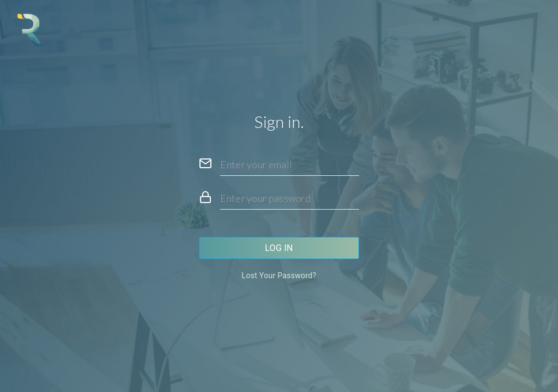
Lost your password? (279, 275)
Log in (279, 248)
